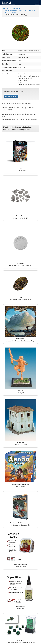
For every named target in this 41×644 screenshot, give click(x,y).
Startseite (7, 8)
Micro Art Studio (31, 10)
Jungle (13, 13)
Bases (7, 13)
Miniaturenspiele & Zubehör (14, 10)
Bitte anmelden (11, 96)
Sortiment (17, 8)
